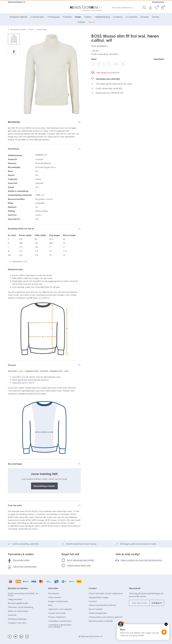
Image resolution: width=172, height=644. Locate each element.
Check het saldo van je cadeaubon (106, 593)
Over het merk (15, 505)
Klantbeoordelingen (17, 619)
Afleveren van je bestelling (21, 607)
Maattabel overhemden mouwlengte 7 (60, 626)
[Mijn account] (149, 8)
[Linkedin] (21, 636)
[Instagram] (27, 636)
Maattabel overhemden (60, 621)
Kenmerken (13, 149)
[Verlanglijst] (155, 8)
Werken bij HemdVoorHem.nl (102, 605)
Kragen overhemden (58, 601)
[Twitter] (16, 636)
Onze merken (55, 597)
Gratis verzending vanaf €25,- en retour (23, 594)
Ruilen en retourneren (18, 611)
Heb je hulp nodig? (128, 554)
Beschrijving (14, 122)
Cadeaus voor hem (17, 623)
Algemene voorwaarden (60, 609)
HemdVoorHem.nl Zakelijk (101, 621)
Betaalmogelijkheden (18, 603)
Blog (50, 605)
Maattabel (159, 59)
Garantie (12, 615)
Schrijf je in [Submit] (157, 603)
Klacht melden (96, 609)
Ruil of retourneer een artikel (80, 560)
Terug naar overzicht (17, 30)
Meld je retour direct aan (79, 565)
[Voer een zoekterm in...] (127, 8)
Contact (93, 588)
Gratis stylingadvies (98, 613)
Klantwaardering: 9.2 (17, 2)
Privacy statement (57, 617)
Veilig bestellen (15, 599)
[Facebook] (10, 636)
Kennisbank (54, 593)
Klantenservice (158, 2)
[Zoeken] (144, 8)
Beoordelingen (15, 464)
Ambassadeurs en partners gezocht (106, 617)
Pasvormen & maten (21, 554)
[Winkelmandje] (161, 8)
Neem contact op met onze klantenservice (141, 560)
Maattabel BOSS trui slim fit (21, 229)
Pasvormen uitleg (21, 560)
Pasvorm (12, 365)
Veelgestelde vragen (99, 597)
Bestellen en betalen (18, 588)
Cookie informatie (57, 613)
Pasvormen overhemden (25, 566)
